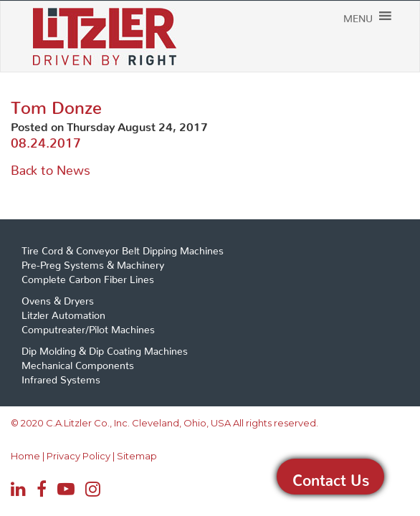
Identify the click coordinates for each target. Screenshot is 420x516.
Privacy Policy (67, 456)
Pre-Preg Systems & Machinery (93, 262)
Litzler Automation (63, 312)
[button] (380, 39)
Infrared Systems (61, 377)
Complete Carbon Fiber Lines (88, 277)
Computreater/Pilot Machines (88, 327)
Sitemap (115, 456)
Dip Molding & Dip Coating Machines (105, 348)
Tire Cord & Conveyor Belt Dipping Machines (123, 248)
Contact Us (331, 477)
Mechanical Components (78, 363)
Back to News (51, 167)
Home (22, 456)
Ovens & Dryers (58, 298)
